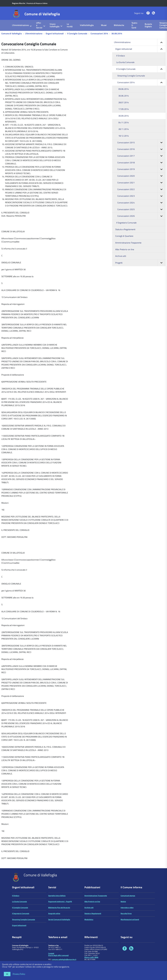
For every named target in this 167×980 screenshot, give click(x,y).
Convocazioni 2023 (141, 196)
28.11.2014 (124, 129)
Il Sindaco (121, 56)
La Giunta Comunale (125, 62)
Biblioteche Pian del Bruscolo (59, 908)
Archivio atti (121, 256)
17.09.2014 (124, 109)
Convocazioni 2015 (141, 143)
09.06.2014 (124, 89)
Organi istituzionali (55, 34)
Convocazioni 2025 (141, 209)
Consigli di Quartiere (124, 236)
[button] (161, 42)
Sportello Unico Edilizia (57, 896)
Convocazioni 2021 (141, 183)
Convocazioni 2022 (141, 189)
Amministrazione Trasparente (128, 243)
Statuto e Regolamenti (125, 229)
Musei (104, 25)
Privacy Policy (19, 974)
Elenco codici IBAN (91, 957)
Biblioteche (119, 25)
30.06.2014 (124, 96)
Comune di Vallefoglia (42, 14)
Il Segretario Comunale (126, 223)
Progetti (140, 263)
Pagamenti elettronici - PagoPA (60, 902)
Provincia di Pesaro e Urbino (37, 3)
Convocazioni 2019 (141, 169)
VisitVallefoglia (87, 25)
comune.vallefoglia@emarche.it (64, 959)
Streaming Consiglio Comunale (131, 76)
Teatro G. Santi (134, 25)
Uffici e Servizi (39, 25)
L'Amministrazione (20, 25)
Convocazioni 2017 (141, 156)
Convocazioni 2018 (141, 163)
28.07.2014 (124, 102)
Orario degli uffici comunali (58, 955)
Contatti (51, 953)
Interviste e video (127, 908)
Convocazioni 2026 (141, 216)
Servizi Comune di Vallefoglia (59, 919)
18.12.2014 (124, 136)
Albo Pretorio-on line (125, 249)
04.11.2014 (124, 122)
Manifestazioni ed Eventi (130, 919)
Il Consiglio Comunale (77, 34)
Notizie (123, 902)
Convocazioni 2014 (99, 34)
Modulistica (89, 919)
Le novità (70, 25)
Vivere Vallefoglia (55, 25)
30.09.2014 (117, 34)
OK (7, 974)
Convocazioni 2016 (141, 149)
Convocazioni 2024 (141, 203)
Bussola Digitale (148, 25)
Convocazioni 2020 (141, 176)
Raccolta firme (126, 913)
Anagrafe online (54, 913)
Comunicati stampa (128, 896)
